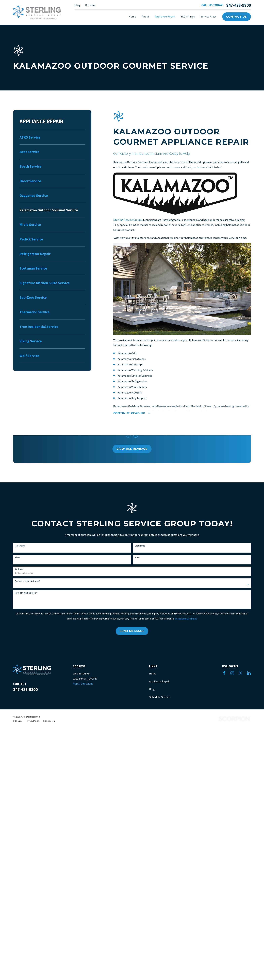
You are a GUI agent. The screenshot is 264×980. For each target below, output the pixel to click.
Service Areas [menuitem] (208, 17)
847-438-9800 (239, 5)
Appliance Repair (159, 681)
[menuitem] (52, 137)
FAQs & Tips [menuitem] (188, 17)
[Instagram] (232, 673)
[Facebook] (224, 673)
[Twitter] (241, 673)
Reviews (90, 5)
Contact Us (236, 17)
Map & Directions (83, 684)
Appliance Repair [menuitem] (165, 17)
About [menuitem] (145, 17)
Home (153, 674)
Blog (77, 5)
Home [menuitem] (132, 17)
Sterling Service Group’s (128, 220)
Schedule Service (160, 697)
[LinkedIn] (249, 673)
